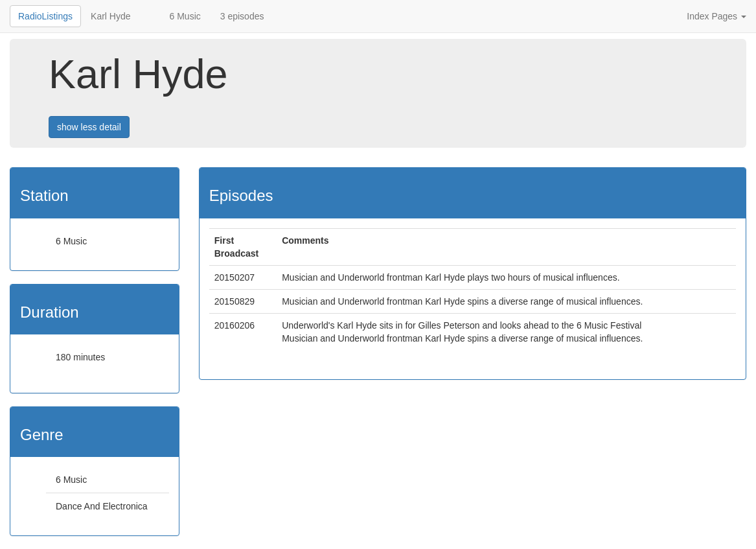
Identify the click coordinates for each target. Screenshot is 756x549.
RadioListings (45, 16)
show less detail (89, 127)
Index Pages (716, 16)
